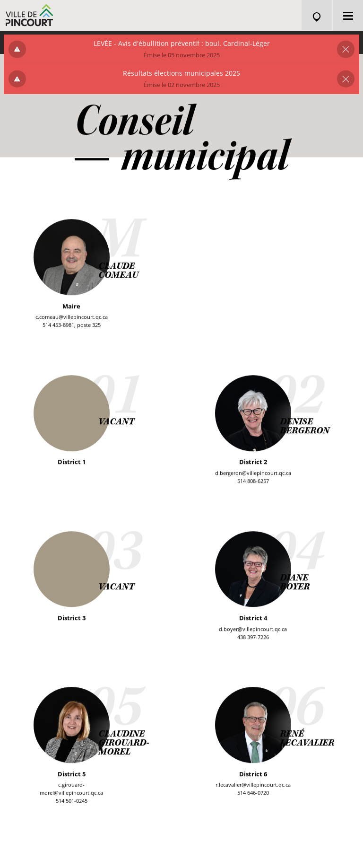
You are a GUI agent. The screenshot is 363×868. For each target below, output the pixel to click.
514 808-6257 (253, 482)
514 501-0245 (72, 802)
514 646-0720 (253, 794)
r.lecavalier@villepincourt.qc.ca (253, 786)
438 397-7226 (253, 638)
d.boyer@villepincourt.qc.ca (253, 630)
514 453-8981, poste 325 (72, 326)
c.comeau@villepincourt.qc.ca (72, 318)
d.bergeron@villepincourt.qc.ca (253, 474)
